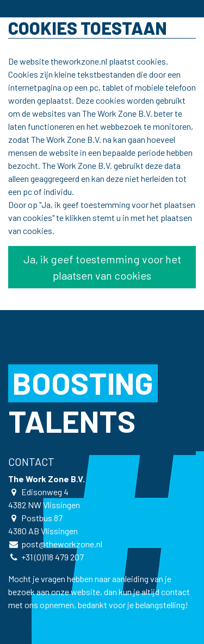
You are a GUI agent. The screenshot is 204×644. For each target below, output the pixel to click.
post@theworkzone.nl (62, 544)
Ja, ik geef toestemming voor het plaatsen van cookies (102, 267)
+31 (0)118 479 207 (52, 557)
